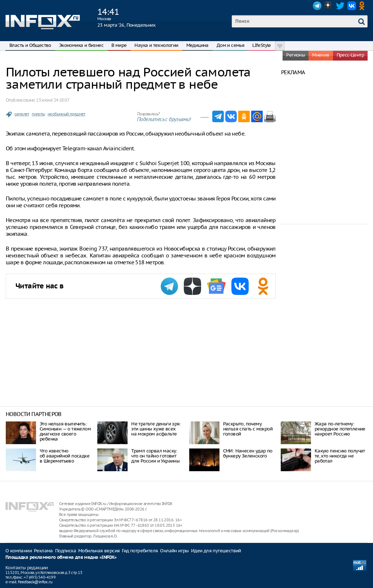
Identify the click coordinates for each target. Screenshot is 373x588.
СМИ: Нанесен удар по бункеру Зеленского (248, 453)
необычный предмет (66, 114)
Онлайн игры (174, 551)
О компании (19, 551)
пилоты (38, 114)
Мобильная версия (99, 551)
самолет (22, 114)
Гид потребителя (140, 551)
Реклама (43, 551)
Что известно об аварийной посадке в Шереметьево (65, 456)
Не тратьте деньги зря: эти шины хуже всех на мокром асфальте (156, 429)
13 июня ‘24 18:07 (53, 100)
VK (352, 6)
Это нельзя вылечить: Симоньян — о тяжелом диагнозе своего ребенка (65, 431)
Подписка (66, 551)
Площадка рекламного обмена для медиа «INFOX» (61, 558)
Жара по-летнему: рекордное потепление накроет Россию (340, 429)
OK (363, 6)
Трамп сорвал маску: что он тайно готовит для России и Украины (155, 456)
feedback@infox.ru (35, 582)
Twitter (340, 6)
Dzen (329, 6)
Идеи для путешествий (216, 551)
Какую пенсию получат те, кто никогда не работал (340, 456)
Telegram (317, 6)
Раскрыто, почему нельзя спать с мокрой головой (248, 429)
